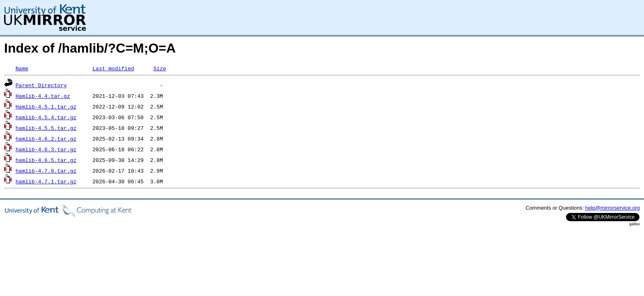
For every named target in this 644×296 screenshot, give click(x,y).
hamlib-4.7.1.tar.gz (46, 181)
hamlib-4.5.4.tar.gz (46, 117)
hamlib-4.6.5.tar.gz (46, 160)
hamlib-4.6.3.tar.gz (46, 149)
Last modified (113, 68)
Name (22, 68)
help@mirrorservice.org (613, 208)
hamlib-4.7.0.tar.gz (46, 171)
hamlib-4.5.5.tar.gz (46, 128)
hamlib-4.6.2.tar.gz (46, 139)
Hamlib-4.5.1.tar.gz (46, 106)
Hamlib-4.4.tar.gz (43, 96)
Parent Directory (41, 85)
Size (160, 68)
